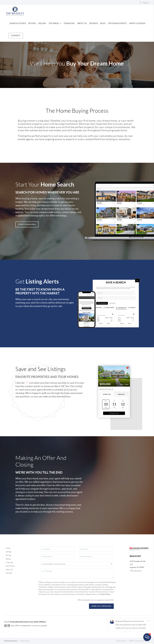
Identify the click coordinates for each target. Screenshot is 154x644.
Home (8, 548)
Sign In (145, 3)
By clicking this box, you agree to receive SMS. (96, 600)
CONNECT (16, 35)
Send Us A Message (101, 606)
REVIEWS (94, 23)
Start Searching (27, 224)
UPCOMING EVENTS (117, 23)
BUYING (32, 23)
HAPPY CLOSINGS (137, 23)
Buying (8, 555)
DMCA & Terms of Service (138, 641)
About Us (9, 569)
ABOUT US (82, 23)
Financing (9, 562)
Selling (8, 559)
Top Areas (55, 23)
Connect (9, 573)
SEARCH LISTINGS (18, 23)
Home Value (10, 566)
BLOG (103, 23)
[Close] (148, 621)
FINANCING (69, 23)
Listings (8, 552)
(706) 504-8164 (136, 571)
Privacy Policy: (105, 594)
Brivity (15, 641)
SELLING (42, 23)
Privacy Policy (121, 641)
